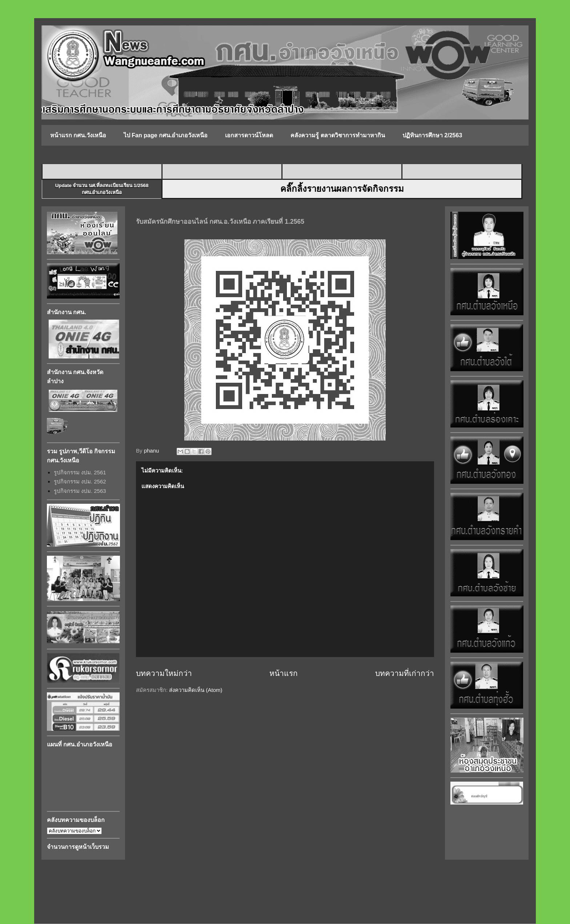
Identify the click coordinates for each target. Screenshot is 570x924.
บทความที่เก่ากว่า (405, 673)
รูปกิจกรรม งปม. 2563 (80, 491)
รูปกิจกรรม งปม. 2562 (80, 481)
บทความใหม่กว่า (164, 673)
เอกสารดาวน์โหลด (249, 135)
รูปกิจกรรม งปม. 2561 (80, 472)
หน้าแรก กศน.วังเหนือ (78, 135)
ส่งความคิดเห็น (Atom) (196, 690)
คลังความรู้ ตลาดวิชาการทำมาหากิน (338, 135)
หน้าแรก (284, 673)
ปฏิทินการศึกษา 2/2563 (432, 135)
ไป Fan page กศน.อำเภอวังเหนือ (166, 135)
